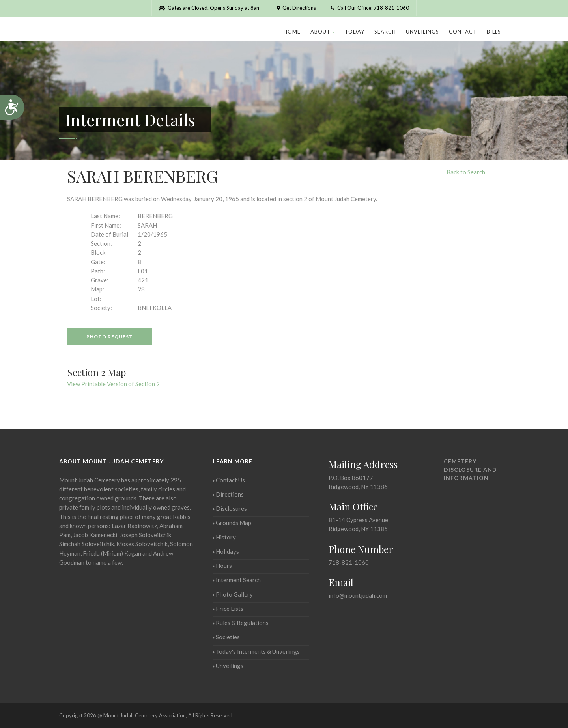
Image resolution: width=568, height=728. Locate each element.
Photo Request (110, 337)
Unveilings (422, 32)
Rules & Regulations (241, 623)
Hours (222, 566)
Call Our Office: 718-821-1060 (370, 8)
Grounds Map (232, 523)
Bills (494, 32)
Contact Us (229, 480)
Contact (463, 32)
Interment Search (237, 580)
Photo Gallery (233, 594)
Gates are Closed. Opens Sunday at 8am (210, 8)
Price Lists (228, 609)
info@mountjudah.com (358, 595)
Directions (228, 494)
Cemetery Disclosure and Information (470, 469)
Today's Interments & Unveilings (256, 651)
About (323, 32)
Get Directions (296, 8)
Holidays (226, 551)
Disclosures (230, 508)
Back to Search (466, 172)
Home (292, 32)
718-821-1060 (349, 562)
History (224, 537)
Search (385, 32)
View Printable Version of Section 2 (113, 384)
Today (355, 32)
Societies (226, 637)
